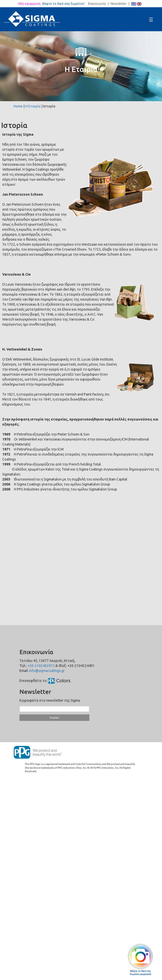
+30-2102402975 (41, 666)
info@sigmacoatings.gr (47, 671)
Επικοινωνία (97, 3)
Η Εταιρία (33, 106)
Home (18, 106)
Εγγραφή (54, 718)
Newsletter (119, 3)
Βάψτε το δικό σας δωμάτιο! (65, 3)
